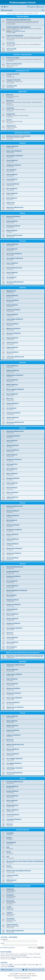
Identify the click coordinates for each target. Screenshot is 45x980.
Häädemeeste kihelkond (15, 375)
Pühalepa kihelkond (13, 226)
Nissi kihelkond (12, 189)
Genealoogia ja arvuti (22, 71)
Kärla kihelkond (12, 469)
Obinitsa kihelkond (13, 525)
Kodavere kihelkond (13, 576)
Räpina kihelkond (12, 810)
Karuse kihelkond (12, 300)
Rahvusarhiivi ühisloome (22, 133)
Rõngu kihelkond (12, 619)
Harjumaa (22, 143)
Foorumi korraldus (13, 58)
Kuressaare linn (12, 464)
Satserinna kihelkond (14, 553)
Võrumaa (22, 778)
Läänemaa (22, 288)
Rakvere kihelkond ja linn (15, 744)
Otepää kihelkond (12, 600)
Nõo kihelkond (11, 595)
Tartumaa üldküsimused (15, 567)
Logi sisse (4, 937)
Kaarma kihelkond (13, 450)
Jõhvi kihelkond (12, 721)
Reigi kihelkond (12, 231)
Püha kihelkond (12, 488)
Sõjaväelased (11, 126)
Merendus (10, 95)
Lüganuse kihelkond (13, 735)
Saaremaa (22, 428)
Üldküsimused (11, 880)
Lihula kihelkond (12, 314)
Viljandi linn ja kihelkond (15, 707)
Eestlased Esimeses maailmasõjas (18, 136)
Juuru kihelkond (12, 160)
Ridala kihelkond (12, 338)
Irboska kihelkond (13, 511)
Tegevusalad (23, 92)
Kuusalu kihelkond (13, 184)
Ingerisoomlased (12, 925)
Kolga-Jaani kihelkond (14, 674)
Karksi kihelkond (12, 380)
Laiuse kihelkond (12, 586)
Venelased (10, 895)
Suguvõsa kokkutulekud (15, 36)
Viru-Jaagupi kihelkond (14, 759)
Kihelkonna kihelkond (14, 459)
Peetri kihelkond (12, 272)
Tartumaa (22, 564)
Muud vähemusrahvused (15, 931)
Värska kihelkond (12, 558)
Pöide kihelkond (12, 483)
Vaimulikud (10, 108)
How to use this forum (14, 64)
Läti (8, 857)
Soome (9, 866)
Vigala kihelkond (12, 347)
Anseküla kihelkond (13, 436)
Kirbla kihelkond (12, 305)
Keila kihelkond (12, 174)
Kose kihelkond (12, 179)
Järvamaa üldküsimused (15, 282)
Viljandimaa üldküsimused (15, 665)
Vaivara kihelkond (12, 754)
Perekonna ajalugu (22, 16)
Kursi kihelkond (12, 581)
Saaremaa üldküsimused (15, 431)
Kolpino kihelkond (13, 516)
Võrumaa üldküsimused (15, 782)
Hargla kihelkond (12, 786)
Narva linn (10, 740)
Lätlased (9, 913)
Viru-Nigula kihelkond (14, 763)
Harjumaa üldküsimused (15, 207)
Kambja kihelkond (13, 572)
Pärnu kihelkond (12, 394)
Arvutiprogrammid (13, 74)
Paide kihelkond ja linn (14, 268)
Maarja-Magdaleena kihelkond (17, 590)
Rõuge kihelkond (12, 805)
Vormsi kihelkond (12, 352)
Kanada (9, 838)
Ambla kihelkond (12, 244)
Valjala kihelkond (12, 497)
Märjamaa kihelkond (13, 329)
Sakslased (10, 889)
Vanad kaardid (11, 49)
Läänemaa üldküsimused (15, 357)
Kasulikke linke (12, 86)
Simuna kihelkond (13, 749)
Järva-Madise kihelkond (15, 258)
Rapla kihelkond (12, 193)
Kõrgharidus (11, 114)
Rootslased (10, 901)
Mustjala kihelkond (13, 478)
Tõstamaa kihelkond (13, 413)
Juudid (9, 907)
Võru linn (9, 824)
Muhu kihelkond (12, 474)
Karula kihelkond (12, 796)
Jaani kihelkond (12, 441)
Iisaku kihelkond (12, 716)
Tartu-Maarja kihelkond (14, 628)
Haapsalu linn (11, 291)
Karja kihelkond (12, 455)
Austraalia (10, 833)
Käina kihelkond (12, 221)
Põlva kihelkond (12, 800)
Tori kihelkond (11, 408)
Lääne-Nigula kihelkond (15, 319)
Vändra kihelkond (12, 418)
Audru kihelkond (12, 366)
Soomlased (10, 919)
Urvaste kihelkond (13, 815)
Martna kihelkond (12, 324)
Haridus (9, 120)
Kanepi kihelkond (12, 791)
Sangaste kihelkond (13, 623)
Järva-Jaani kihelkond (14, 254)
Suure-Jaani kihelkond (14, 698)
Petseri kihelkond (12, 534)
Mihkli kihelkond (12, 385)
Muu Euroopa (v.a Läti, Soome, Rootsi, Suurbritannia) (25, 861)
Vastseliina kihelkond (14, 819)
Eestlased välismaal (22, 830)
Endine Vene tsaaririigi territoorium (19, 871)
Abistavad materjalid (19, 31)
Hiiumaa (22, 213)
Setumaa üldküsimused (14, 506)
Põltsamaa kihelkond (14, 693)
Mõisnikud (10, 101)
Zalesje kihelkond (12, 544)
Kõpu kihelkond (12, 679)
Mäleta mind (33, 948)
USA (8, 847)
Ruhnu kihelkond (12, 492)
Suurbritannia (11, 842)
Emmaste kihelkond (13, 216)
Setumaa (22, 503)
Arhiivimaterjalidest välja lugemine (18, 27)
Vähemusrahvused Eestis (22, 886)
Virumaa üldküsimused (14, 773)
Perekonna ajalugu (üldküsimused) (18, 20)
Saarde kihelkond (12, 403)
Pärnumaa (22, 363)
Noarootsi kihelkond (13, 333)
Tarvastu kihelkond (13, 702)
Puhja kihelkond (12, 609)
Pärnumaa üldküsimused (15, 422)
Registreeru (13, 937)
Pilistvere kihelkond (13, 688)
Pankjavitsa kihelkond (14, 530)
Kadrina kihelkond (13, 730)
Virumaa (22, 713)
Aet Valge (11, 966)
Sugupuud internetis (13, 80)
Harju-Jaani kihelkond (14, 151)
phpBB (16, 974)
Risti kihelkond (12, 198)
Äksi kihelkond (11, 647)
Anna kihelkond (12, 249)
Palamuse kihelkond (13, 605)
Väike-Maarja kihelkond (14, 768)
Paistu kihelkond (12, 684)
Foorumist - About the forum (22, 55)
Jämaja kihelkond (12, 445)
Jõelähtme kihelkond (14, 165)
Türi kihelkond (11, 277)
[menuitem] (6, 7)
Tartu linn (10, 633)
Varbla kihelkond (12, 343)
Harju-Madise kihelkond (15, 156)
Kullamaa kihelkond (13, 310)
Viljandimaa (22, 662)
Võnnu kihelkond (12, 642)
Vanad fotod (10, 43)
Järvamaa (22, 241)
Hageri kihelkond (12, 146)
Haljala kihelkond (12, 726)
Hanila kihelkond (12, 296)
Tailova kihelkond (12, 539)
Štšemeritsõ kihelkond (14, 548)
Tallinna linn (11, 203)
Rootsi (9, 852)
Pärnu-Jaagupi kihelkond (15, 389)
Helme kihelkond (12, 670)
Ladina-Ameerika (12, 875)
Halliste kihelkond (13, 370)
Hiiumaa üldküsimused (14, 235)
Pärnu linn (10, 399)
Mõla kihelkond (12, 520)
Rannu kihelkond (12, 614)
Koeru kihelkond (12, 263)
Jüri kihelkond (11, 170)
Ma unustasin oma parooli (8, 948)
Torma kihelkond (12, 637)
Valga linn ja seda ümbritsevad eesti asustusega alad (22, 653)
